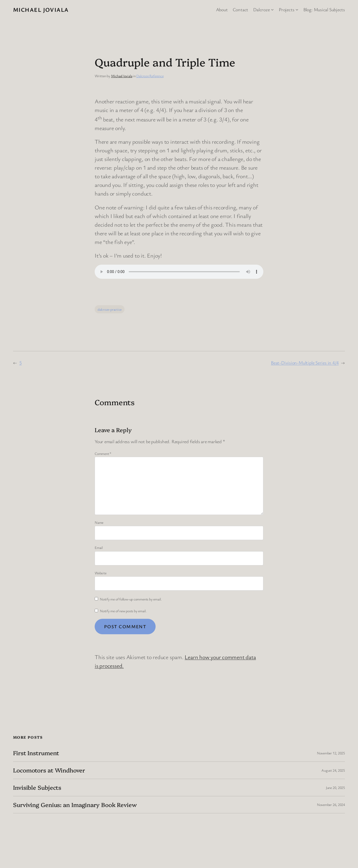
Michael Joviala (41, 10)
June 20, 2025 (335, 788)
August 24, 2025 (333, 770)
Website (100, 573)
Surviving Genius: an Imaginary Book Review (75, 805)
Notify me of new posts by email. (123, 611)
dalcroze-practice (110, 309)
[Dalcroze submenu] (272, 10)
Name (99, 522)
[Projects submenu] (297, 10)
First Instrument (36, 753)
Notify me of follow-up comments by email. (131, 599)
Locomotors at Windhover (49, 770)
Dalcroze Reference (150, 76)
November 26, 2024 (331, 805)
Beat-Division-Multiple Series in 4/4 (305, 363)
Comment (103, 454)
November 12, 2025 (331, 753)
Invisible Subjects (37, 788)
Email (99, 547)
